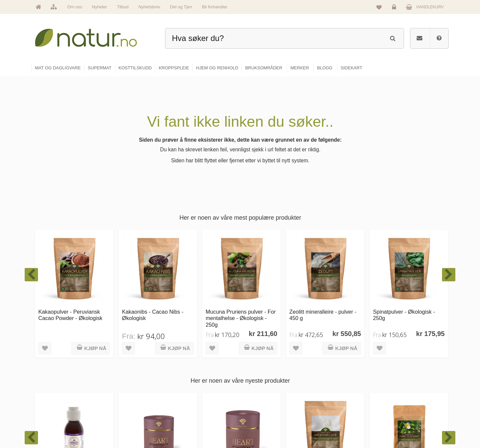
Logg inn (395, 9)
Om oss (75, 7)
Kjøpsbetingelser (401, 409)
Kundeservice (399, 395)
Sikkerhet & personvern (407, 423)
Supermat (257, 380)
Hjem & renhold (262, 423)
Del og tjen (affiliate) (337, 409)
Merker (184, 395)
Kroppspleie (259, 409)
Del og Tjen (181, 7)
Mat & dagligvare (264, 366)
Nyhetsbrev (149, 7)
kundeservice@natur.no (98, 405)
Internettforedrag (334, 395)
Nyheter (100, 7)
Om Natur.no (189, 380)
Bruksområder (332, 380)
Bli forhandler (215, 7)
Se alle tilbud (189, 423)
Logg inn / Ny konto (404, 366)
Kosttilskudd (259, 395)
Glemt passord (400, 380)
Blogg (324, 366)
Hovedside (187, 366)
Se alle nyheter (191, 409)
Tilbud (123, 7)
